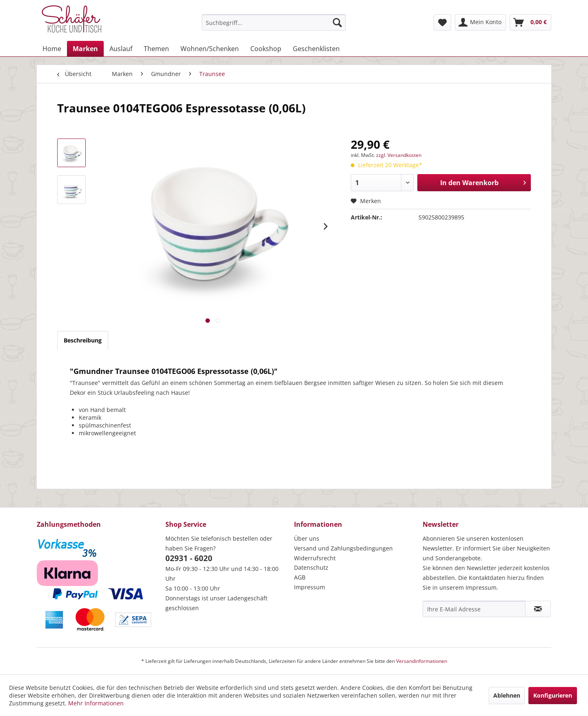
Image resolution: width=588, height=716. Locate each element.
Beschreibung (83, 340)
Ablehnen (507, 695)
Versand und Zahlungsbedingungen (343, 548)
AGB (300, 577)
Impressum (310, 587)
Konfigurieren (553, 695)
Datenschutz (311, 567)
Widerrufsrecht (315, 558)
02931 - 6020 (189, 558)
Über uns (307, 538)
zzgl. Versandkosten (399, 155)
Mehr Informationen (96, 703)
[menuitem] (274, 22)
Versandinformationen (422, 661)
